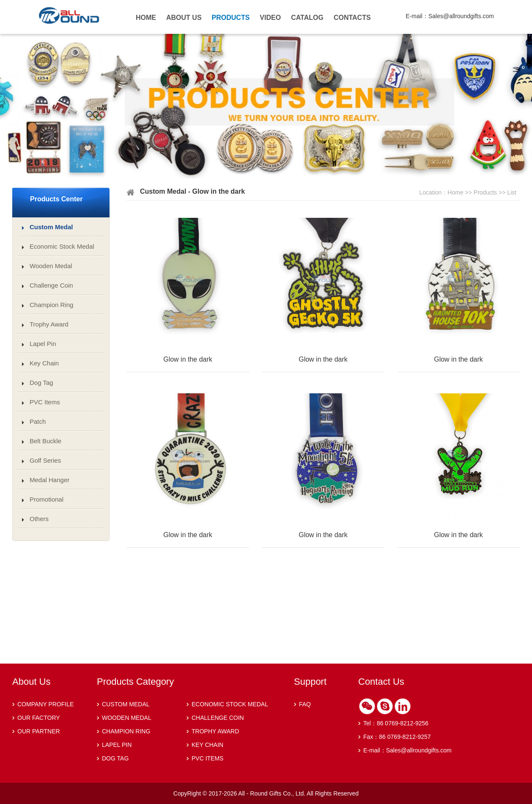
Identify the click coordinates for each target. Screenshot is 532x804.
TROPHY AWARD (215, 731)
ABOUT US (184, 18)
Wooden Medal (51, 266)
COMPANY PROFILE (45, 704)
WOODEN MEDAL (127, 718)
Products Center (56, 199)
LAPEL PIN (117, 745)
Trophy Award (49, 324)
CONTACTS (352, 18)
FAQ (305, 704)
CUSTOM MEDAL (126, 704)
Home (455, 192)
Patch (38, 421)
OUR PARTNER (39, 731)
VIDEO (270, 18)
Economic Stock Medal (62, 246)
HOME (146, 18)
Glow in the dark (188, 359)
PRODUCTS (231, 18)
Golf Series (45, 460)
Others (39, 519)
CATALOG (307, 18)
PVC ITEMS (207, 758)
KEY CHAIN (207, 745)
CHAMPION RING (126, 731)
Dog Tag (41, 383)
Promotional (47, 499)
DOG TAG (115, 758)
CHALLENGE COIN (218, 718)
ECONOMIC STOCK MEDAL (230, 704)
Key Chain (44, 363)
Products (485, 192)
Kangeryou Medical (89, 21)
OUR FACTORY (39, 718)
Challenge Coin (51, 285)
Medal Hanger (49, 480)
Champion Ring (51, 305)
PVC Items (45, 402)
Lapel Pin (43, 344)
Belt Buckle (45, 441)
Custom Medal (51, 227)
